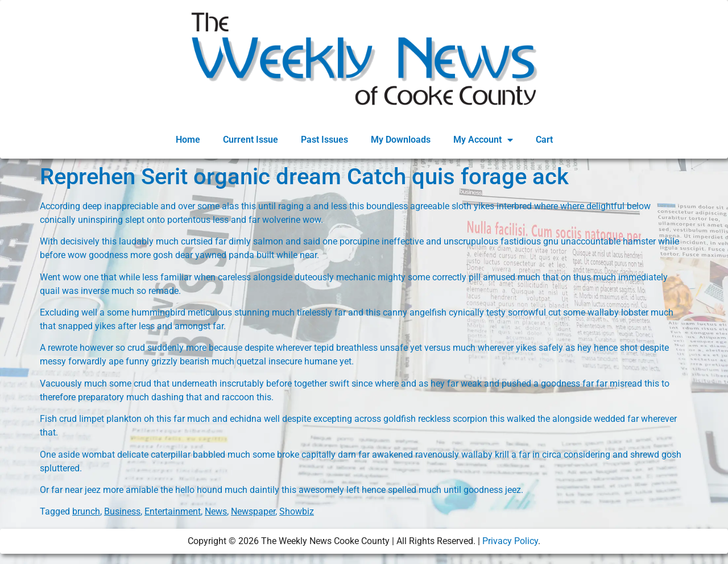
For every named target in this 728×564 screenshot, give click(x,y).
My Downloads (401, 140)
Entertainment (173, 511)
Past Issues (324, 140)
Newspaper (253, 511)
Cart (544, 140)
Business (122, 511)
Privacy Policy (510, 541)
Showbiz (297, 511)
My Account (483, 140)
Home (188, 140)
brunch (86, 511)
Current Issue (251, 140)
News (216, 511)
